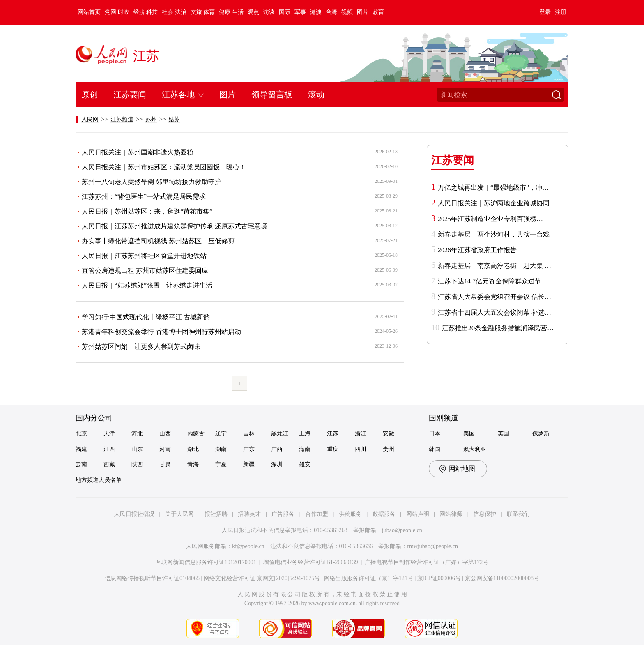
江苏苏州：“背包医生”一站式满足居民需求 (144, 197)
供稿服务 (350, 514)
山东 (137, 449)
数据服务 (384, 514)
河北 (137, 434)
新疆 (249, 464)
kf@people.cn (248, 546)
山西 (165, 434)
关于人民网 (179, 514)
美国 (469, 434)
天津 (109, 434)
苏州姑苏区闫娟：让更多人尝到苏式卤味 (141, 347)
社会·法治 (174, 12)
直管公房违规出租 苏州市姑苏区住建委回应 (145, 271)
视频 (347, 12)
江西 (109, 449)
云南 (81, 464)
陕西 (137, 464)
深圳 (277, 464)
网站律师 (451, 514)
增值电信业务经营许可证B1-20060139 (311, 562)
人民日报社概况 (134, 514)
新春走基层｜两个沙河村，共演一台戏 (494, 234)
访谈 (269, 12)
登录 (545, 12)
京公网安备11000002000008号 (502, 578)
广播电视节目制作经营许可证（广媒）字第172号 (427, 562)
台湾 (331, 12)
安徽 (389, 434)
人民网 (90, 119)
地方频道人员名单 (99, 480)
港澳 (316, 12)
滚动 (316, 94)
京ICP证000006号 (439, 578)
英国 (504, 434)
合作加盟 (317, 514)
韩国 (435, 449)
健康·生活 (231, 12)
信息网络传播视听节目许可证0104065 (152, 578)
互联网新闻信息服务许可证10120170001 (206, 562)
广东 (249, 449)
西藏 (109, 464)
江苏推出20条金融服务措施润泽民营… (498, 328)
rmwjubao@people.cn (432, 546)
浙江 (361, 434)
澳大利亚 (475, 449)
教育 (378, 12)
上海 (305, 434)
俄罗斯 (541, 434)
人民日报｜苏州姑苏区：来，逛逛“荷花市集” (147, 211)
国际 (285, 12)
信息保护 (485, 514)
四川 (361, 449)
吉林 (249, 434)
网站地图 (462, 469)
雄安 (305, 464)
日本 (435, 434)
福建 (81, 449)
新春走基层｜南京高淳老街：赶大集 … (494, 266)
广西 (277, 449)
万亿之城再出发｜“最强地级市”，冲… (493, 188)
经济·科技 (146, 12)
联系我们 (518, 514)
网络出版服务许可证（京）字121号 (369, 578)
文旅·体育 (203, 12)
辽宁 (221, 434)
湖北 (193, 449)
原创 (90, 94)
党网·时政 (117, 12)
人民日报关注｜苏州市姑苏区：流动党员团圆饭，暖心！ (164, 167)
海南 (305, 449)
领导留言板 (272, 94)
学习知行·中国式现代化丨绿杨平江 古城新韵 (146, 317)
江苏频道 (122, 119)
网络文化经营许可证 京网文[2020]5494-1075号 (262, 578)
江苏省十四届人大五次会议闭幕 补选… (494, 312)
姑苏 (174, 119)
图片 (363, 12)
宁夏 (221, 464)
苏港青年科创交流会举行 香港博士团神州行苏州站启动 (161, 332)
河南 (165, 449)
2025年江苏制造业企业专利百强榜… (490, 219)
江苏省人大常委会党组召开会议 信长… (494, 297)
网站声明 (418, 514)
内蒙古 (196, 434)
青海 (193, 464)
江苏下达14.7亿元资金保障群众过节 (490, 281)
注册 (561, 12)
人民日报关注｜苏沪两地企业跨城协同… (497, 203)
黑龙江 (280, 434)
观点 (253, 12)
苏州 (151, 119)
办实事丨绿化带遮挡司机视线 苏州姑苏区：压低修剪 (158, 241)
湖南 (221, 449)
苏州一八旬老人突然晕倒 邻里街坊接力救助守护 (152, 182)
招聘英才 (249, 514)
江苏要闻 (130, 94)
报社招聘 (216, 514)
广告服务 (283, 514)
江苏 (146, 56)
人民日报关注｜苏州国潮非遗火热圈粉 (138, 152)
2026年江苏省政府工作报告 (477, 250)
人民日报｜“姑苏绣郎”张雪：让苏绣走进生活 (147, 285)
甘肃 (165, 464)
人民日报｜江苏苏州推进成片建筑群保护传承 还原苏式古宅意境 (175, 226)
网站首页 (89, 12)
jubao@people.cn (402, 530)
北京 (81, 434)
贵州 (389, 449)
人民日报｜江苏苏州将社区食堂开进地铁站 (144, 256)
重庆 (333, 449)
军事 (300, 12)
